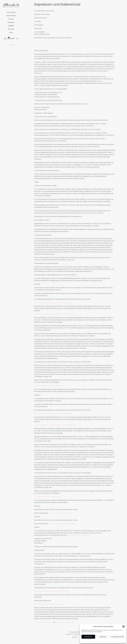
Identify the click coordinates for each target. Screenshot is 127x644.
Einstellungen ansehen (118, 637)
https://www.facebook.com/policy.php (60, 513)
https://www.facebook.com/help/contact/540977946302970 (52, 303)
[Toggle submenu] (20, 12)
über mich (111, 641)
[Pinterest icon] (11, 45)
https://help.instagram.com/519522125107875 (48, 497)
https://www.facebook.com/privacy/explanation (49, 386)
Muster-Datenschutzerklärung (43, 622)
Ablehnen (103, 637)
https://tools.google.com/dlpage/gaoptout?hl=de (49, 604)
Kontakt (105, 641)
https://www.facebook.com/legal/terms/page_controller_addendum (55, 314)
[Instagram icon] (13, 45)
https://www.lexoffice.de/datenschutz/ (78, 535)
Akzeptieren (88, 637)
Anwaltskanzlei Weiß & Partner (65, 622)
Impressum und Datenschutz (75, 634)
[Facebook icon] (9, 45)
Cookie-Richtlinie (97, 641)
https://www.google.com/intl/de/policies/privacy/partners (52, 591)
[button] (123, 626)
